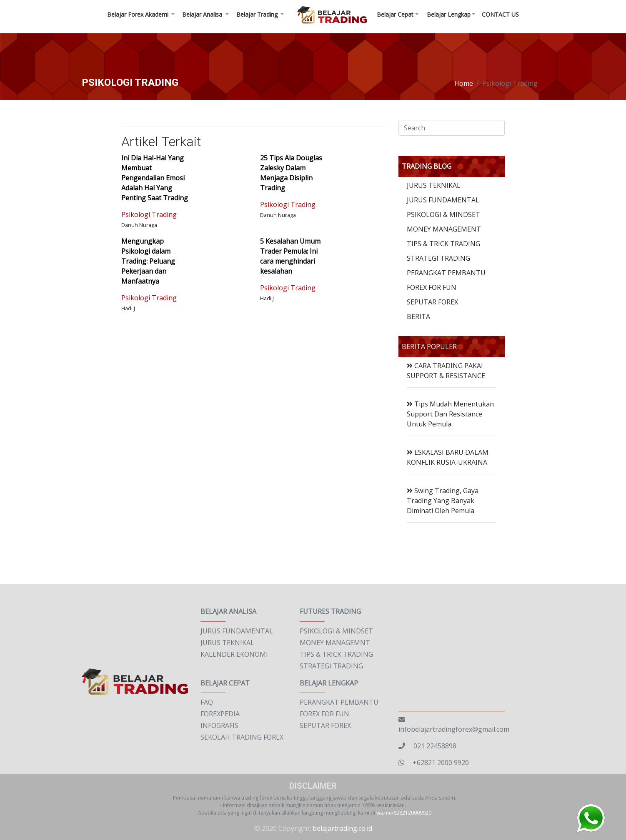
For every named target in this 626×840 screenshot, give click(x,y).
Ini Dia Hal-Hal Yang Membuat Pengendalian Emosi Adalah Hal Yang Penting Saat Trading (155, 178)
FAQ (207, 702)
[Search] (452, 128)
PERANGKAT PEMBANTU (446, 273)
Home (464, 83)
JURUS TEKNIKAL (434, 185)
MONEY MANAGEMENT (444, 229)
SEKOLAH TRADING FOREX (242, 737)
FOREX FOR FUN (432, 287)
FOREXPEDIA (220, 714)
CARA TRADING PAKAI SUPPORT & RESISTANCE (446, 371)
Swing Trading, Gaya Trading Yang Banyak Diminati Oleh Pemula (443, 501)
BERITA (418, 317)
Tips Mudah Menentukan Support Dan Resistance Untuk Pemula (450, 414)
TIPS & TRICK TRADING (443, 244)
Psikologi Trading (149, 214)
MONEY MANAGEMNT (335, 643)
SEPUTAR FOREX (432, 302)
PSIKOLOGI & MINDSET (443, 214)
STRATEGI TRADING (438, 258)
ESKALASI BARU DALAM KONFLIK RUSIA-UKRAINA (448, 457)
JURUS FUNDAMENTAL (443, 200)
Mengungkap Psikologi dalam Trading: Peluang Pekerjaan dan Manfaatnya (148, 261)
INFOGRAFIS (219, 725)
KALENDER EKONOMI (234, 654)
